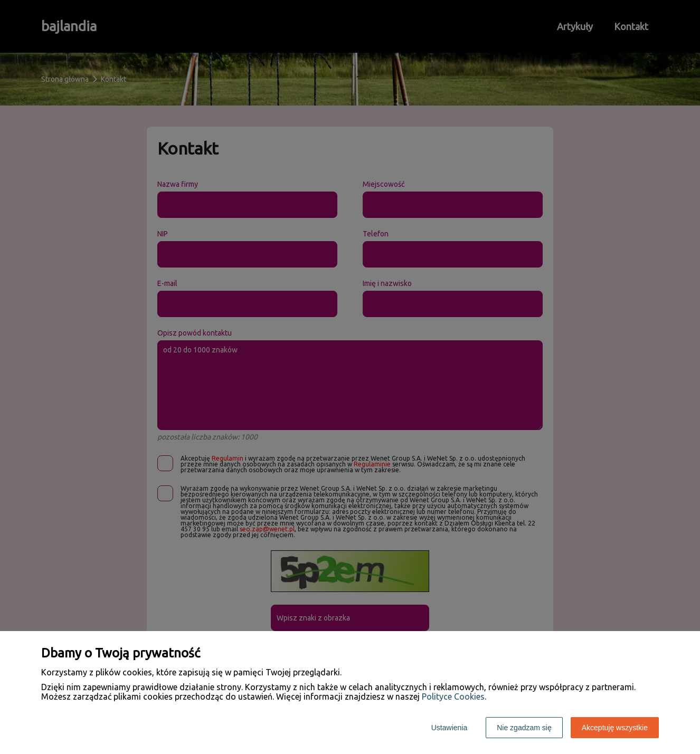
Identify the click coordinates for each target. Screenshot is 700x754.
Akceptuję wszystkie (615, 728)
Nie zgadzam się (524, 728)
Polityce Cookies (453, 696)
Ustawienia (449, 728)
